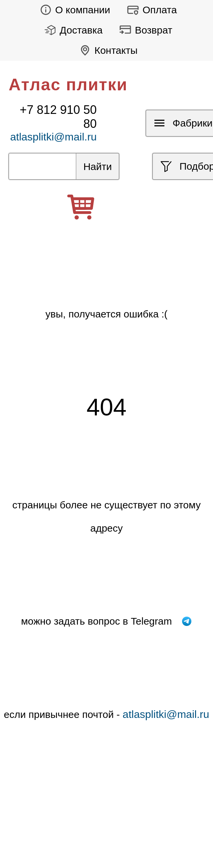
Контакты (107, 50)
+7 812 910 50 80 (58, 117)
